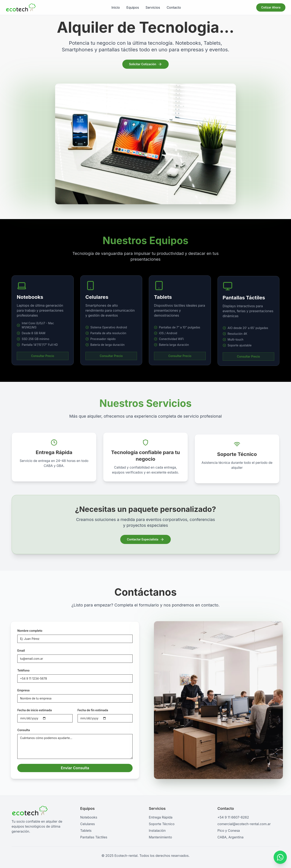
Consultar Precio (43, 361)
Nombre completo (25, 631)
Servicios (153, 7)
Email (16, 650)
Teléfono (19, 670)
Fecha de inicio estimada (30, 710)
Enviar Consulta (70, 768)
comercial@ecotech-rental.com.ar (244, 824)
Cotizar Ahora (271, 7)
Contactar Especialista (146, 539)
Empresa (19, 690)
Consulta (19, 730)
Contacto (174, 7)
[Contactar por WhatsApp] (280, 857)
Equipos (133, 7)
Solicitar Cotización (145, 65)
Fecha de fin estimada (88, 710)
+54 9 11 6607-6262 (233, 817)
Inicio (116, 7)
